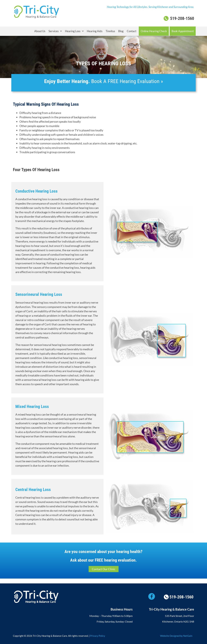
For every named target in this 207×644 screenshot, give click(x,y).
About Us (40, 31)
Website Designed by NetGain (176, 636)
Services (55, 31)
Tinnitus (110, 31)
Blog (121, 31)
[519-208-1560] (166, 18)
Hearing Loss (74, 31)
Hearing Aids (95, 31)
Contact (132, 31)
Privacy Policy (98, 636)
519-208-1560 (182, 18)
